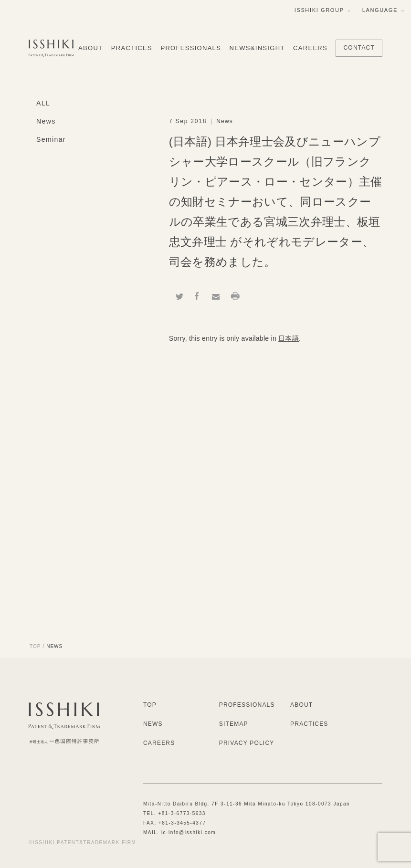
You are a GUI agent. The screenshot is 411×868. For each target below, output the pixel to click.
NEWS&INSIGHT (257, 48)
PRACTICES (132, 48)
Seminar (51, 139)
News (46, 121)
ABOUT (90, 48)
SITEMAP (234, 724)
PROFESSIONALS (191, 48)
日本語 (289, 338)
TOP (35, 646)
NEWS (153, 724)
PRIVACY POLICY (247, 743)
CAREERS (310, 48)
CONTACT (359, 48)
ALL (43, 103)
